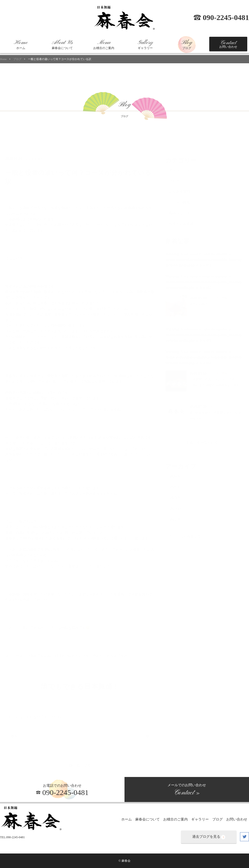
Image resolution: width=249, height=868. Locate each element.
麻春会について (62, 45)
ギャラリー (145, 45)
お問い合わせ (228, 44)
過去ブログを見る (209, 837)
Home (3, 59)
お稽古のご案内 (104, 45)
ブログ (187, 45)
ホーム (21, 45)
